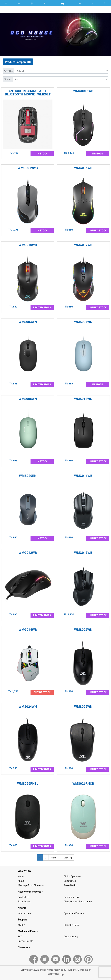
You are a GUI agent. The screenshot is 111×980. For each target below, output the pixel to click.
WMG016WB (28, 245)
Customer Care (72, 897)
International (25, 913)
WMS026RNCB (83, 784)
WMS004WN (83, 322)
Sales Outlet (24, 901)
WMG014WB (28, 630)
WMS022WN (83, 630)
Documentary (71, 936)
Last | (68, 857)
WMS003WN (28, 322)
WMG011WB (83, 476)
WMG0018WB (83, 91)
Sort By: (8, 71)
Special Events (26, 941)
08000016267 (72, 925)
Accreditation (71, 885)
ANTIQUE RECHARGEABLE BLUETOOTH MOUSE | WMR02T (28, 93)
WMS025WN (83, 707)
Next (55, 857)
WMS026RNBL (28, 784)
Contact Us (24, 897)
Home (21, 876)
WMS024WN (28, 707)
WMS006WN (28, 399)
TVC (20, 936)
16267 (21, 925)
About (21, 881)
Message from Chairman (31, 885)
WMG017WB (83, 245)
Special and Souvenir (75, 913)
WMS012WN (83, 399)
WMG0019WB (28, 168)
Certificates (70, 881)
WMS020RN (28, 476)
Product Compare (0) (18, 62)
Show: (8, 79)
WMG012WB (28, 553)
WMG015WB (83, 168)
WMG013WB (83, 553)
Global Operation (72, 876)
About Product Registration (78, 901)
